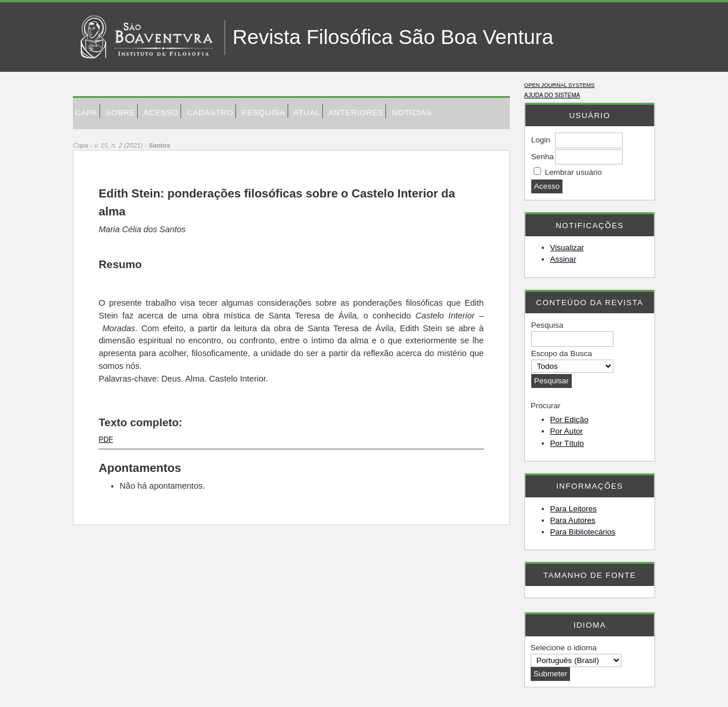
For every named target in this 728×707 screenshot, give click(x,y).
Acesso (161, 113)
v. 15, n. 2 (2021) (119, 145)
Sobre (120, 113)
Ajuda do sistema (552, 95)
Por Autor (567, 431)
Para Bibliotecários (583, 532)
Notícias (412, 113)
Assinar (563, 259)
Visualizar (567, 248)
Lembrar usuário (573, 172)
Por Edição (569, 420)
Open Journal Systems (560, 85)
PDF (106, 439)
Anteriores (356, 113)
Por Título (567, 443)
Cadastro (210, 113)
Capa (87, 113)
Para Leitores (573, 509)
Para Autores (573, 520)
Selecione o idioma (564, 648)
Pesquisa (264, 113)
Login (541, 140)
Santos (159, 145)
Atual (307, 113)
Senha (543, 157)
